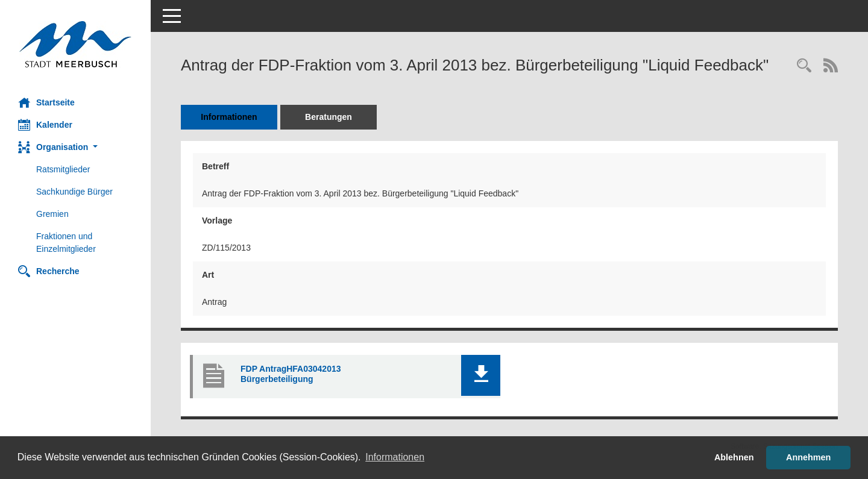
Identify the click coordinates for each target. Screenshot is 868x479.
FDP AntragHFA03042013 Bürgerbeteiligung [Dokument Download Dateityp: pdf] (291, 374)
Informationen (229, 117)
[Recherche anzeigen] (804, 67)
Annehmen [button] (808, 457)
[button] (75, 147)
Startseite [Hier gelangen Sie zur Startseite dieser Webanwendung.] (46, 102)
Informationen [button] (395, 457)
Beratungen (329, 117)
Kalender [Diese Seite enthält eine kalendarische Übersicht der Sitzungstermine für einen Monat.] (45, 125)
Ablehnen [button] (734, 457)
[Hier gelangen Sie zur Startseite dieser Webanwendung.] (75, 44)
